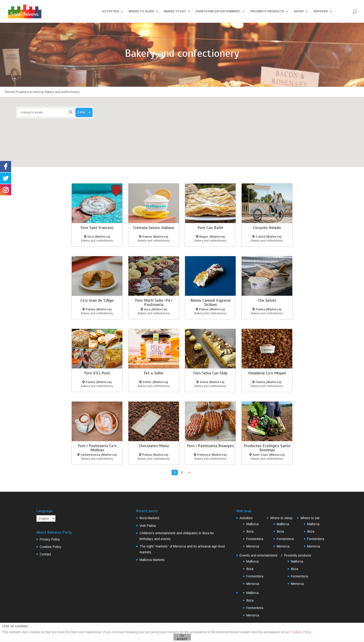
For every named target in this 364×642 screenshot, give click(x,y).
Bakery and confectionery (62, 92)
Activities (110, 11)
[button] (176, 124)
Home (9, 92)
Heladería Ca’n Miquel (267, 373)
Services (321, 11)
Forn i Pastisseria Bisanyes (210, 446)
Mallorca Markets (152, 560)
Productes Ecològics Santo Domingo (267, 448)
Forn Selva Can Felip (210, 373)
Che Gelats (267, 300)
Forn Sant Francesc (97, 228)
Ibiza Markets (149, 518)
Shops (299, 11)
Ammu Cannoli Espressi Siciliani (210, 302)
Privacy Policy (50, 539)
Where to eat (175, 11)
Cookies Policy (50, 547)
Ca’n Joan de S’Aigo (97, 300)
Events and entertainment (218, 11)
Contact (45, 554)
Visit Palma (148, 526)
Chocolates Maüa (154, 446)
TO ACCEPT (182, 637)
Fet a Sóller (154, 373)
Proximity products (267, 11)
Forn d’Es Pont (97, 373)
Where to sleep (141, 11)
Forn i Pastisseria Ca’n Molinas (97, 448)
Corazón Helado (267, 228)
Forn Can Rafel (210, 228)
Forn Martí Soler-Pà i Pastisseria (154, 302)
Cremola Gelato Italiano (154, 228)
